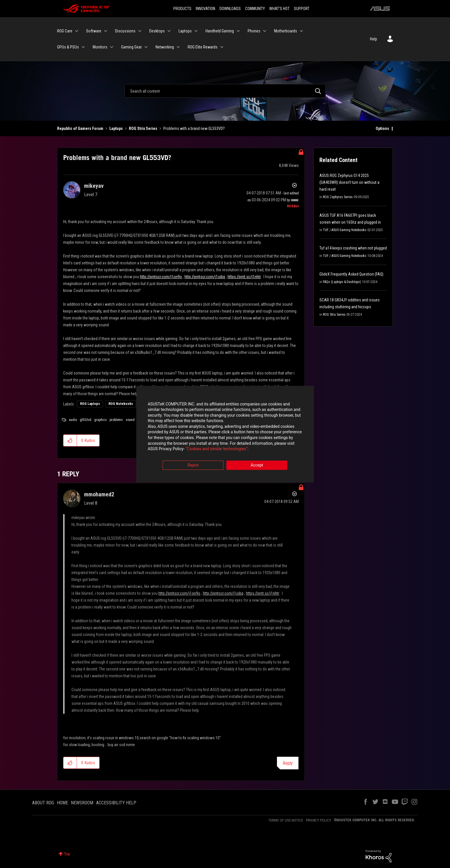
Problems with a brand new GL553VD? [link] (194, 128)
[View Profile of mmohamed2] (99, 494)
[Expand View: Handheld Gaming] (238, 31)
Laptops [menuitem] (185, 31)
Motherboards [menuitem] (286, 31)
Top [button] (67, 854)
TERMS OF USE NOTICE (286, 820)
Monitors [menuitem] (100, 47)
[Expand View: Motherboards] (301, 31)
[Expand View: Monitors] (112, 47)
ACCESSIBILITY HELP (116, 803)
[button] (70, 440)
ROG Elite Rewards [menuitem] (203, 47)
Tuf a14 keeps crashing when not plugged (353, 248)
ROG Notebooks (121, 404)
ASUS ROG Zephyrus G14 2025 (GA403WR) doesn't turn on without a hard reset (349, 182)
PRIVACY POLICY (319, 820)
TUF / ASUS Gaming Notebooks (345, 230)
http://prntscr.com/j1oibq (205, 277)
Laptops (116, 128)
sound (130, 420)
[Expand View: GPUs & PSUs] (83, 47)
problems (116, 420)
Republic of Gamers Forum (80, 128)
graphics (100, 420)
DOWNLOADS (230, 9)
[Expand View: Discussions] (140, 31)
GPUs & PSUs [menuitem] (68, 47)
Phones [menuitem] (254, 31)
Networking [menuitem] (165, 47)
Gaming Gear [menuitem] (131, 47)
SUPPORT (302, 9)
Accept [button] (257, 466)
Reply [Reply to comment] (288, 763)
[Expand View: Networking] (178, 47)
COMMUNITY (255, 9)
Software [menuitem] (94, 31)
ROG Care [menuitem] (65, 31)
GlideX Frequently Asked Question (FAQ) (351, 274)
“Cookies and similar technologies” (187, 450)
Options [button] (382, 128)
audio (73, 420)
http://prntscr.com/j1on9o (161, 277)
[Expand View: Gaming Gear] (146, 47)
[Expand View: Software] (106, 31)
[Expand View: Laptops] (196, 31)
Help (374, 39)
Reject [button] (193, 466)
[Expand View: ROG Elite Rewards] (222, 47)
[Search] (225, 91)
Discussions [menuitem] (125, 31)
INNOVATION (205, 9)
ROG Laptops (90, 404)
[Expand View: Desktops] (169, 31)
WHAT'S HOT (279, 9)
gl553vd (86, 420)
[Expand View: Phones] (265, 31)
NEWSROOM (82, 803)
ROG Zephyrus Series (338, 197)
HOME (62, 803)
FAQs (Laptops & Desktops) (342, 282)
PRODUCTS (182, 9)
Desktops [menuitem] (157, 31)
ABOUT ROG (43, 803)
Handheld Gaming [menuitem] (220, 31)
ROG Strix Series (143, 128)
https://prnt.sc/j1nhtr (244, 277)
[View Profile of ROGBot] (293, 206)
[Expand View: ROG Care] (77, 31)
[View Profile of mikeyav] (94, 186)
